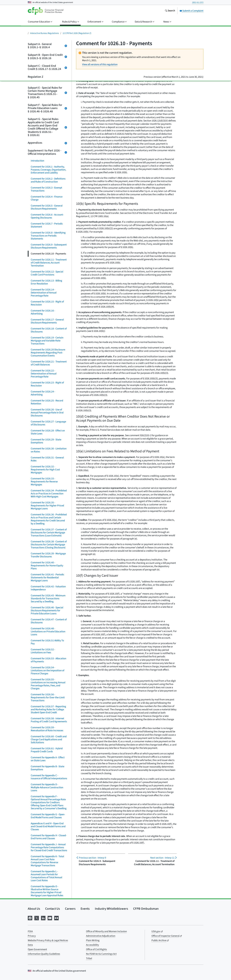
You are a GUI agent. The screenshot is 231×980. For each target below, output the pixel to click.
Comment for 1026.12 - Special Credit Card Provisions (47, 273)
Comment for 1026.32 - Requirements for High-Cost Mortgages (45, 470)
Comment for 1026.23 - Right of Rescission (47, 384)
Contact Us (53, 909)
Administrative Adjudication (101, 936)
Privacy (32, 936)
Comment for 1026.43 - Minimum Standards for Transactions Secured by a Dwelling (48, 599)
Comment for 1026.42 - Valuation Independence (48, 588)
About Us (34, 909)
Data (30, 945)
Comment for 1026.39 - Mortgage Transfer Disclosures (48, 555)
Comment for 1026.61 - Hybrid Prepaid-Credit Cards (47, 750)
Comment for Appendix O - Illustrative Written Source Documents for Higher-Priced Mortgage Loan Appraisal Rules (47, 891)
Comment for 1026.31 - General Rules (47, 459)
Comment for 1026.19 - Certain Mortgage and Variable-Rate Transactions (47, 341)
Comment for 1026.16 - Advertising (43, 312)
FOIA (30, 931)
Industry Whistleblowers (111, 909)
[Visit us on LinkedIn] (43, 918)
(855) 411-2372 (198, 2)
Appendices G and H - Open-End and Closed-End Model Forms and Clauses (48, 826)
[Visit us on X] (37, 918)
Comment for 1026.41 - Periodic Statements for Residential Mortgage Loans (48, 578)
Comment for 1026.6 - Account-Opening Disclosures (47, 216)
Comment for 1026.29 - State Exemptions (46, 441)
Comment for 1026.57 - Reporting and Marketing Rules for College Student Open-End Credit (48, 710)
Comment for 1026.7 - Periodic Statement (47, 225)
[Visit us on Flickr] (56, 918)
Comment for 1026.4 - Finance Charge (47, 198)
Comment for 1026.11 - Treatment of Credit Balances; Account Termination (49, 263)
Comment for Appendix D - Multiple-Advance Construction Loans (47, 787)
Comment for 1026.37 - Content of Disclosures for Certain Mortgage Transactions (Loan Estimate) (49, 533)
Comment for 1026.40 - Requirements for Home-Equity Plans (47, 566)
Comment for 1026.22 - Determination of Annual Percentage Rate (44, 374)
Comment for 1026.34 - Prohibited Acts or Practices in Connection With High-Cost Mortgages (49, 494)
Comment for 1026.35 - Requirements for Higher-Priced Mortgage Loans (47, 506)
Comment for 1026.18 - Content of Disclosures (49, 330)
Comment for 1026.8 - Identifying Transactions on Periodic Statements (48, 236)
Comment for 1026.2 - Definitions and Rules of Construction (48, 180)
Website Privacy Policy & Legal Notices (48, 940)
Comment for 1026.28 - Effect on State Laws (48, 432)
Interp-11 (162, 858)
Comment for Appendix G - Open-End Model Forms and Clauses (48, 816)
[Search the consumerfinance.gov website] (170, 11)
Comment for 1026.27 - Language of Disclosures (48, 423)
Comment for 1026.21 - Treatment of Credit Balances (49, 363)
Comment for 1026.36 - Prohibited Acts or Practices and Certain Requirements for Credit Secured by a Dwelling (49, 519)
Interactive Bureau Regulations (44, 33)
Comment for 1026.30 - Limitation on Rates (49, 450)
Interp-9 (92, 858)
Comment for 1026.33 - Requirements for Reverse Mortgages (44, 482)
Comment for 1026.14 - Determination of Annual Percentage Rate (44, 293)
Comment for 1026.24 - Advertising (43, 393)
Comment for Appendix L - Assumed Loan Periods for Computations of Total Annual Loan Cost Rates (46, 876)
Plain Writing (93, 940)
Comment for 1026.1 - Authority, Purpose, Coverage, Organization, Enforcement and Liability (48, 170)
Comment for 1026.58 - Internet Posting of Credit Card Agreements (49, 720)
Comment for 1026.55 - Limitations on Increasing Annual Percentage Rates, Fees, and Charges (48, 684)
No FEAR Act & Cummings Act (101, 954)
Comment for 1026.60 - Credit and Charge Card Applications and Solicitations (49, 739)
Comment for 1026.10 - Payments (48, 254)
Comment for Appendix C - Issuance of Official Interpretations (49, 777)
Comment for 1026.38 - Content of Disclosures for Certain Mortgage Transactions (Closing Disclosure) (49, 545)
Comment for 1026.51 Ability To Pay (47, 642)
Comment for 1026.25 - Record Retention (47, 402)
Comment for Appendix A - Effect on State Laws (48, 759)
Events (85, 909)
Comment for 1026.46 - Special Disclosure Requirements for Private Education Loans (47, 611)
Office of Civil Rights (96, 949)
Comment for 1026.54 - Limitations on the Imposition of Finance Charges (48, 671)
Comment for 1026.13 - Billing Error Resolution (46, 282)
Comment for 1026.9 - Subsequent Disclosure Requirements (49, 246)
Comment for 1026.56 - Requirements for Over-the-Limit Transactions (48, 698)
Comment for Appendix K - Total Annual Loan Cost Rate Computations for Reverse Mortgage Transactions (47, 861)
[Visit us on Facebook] (30, 918)
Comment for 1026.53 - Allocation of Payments (48, 660)
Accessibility (92, 945)
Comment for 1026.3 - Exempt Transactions (46, 189)
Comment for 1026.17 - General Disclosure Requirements (47, 321)
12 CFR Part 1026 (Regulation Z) (77, 33)
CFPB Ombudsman (146, 909)
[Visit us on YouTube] (50, 918)
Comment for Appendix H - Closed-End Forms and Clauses (49, 837)
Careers (70, 909)
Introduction (37, 161)
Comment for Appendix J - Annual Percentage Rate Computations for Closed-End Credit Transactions (49, 847)
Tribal (89, 958)
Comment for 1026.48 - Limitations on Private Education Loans (48, 632)
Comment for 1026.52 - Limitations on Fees (43, 651)
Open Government (37, 949)
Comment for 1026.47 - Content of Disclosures (49, 621)
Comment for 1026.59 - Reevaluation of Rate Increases (47, 729)
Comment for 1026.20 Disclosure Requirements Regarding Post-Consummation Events (48, 353)
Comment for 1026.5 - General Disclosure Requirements (47, 207)
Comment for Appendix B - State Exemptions (48, 768)
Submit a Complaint (192, 11)
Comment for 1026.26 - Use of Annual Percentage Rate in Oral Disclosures (47, 413)
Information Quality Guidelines (44, 954)
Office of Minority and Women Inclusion (106, 931)
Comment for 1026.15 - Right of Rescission (47, 303)
